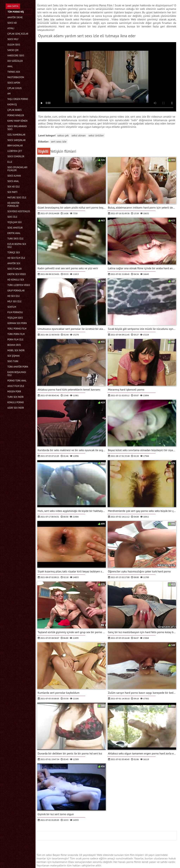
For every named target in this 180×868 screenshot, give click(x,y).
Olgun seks (14, 45)
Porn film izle (15, 340)
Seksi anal (13, 181)
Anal (10, 66)
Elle (10, 162)
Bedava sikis (14, 345)
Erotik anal (14, 233)
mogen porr (14, 392)
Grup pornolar (16, 291)
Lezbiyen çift (15, 151)
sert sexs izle (59, 141)
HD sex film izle (16, 258)
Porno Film (106, 5)
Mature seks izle (17, 198)
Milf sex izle (15, 301)
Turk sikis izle (15, 239)
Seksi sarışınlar (17, 140)
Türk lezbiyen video (19, 285)
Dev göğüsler (15, 61)
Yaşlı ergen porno (18, 99)
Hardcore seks (16, 56)
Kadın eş (12, 105)
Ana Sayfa (13, 6)
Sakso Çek (13, 50)
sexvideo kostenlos (19, 211)
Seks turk (13, 361)
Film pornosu (15, 312)
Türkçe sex (14, 253)
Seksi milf (13, 39)
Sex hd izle (14, 187)
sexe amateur (15, 228)
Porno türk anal (17, 381)
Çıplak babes (15, 110)
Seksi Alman (14, 176)
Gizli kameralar (16, 135)
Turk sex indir (15, 397)
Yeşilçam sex (15, 222)
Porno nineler (16, 115)
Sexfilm (12, 307)
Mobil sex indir (16, 350)
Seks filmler (15, 269)
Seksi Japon (14, 83)
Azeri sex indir (16, 408)
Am (9, 94)
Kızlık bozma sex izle (17, 246)
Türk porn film (16, 334)
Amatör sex (14, 263)
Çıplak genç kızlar (18, 34)
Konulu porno (16, 402)
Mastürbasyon (16, 77)
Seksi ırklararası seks (17, 128)
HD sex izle (14, 296)
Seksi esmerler (16, 156)
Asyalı (11, 28)
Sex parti (12, 192)
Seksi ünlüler (96, 135)
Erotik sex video (17, 274)
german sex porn (17, 323)
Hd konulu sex (16, 280)
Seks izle (12, 217)
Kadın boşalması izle (17, 374)
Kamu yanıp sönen (17, 121)
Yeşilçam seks (15, 318)
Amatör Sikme (15, 17)
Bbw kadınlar (15, 146)
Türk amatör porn (18, 367)
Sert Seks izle (47, 19)
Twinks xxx (14, 72)
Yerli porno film (17, 329)
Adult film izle (16, 386)
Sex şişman (13, 356)
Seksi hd (12, 23)
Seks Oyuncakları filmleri (17, 169)
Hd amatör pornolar (13, 204)
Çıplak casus (15, 88)
